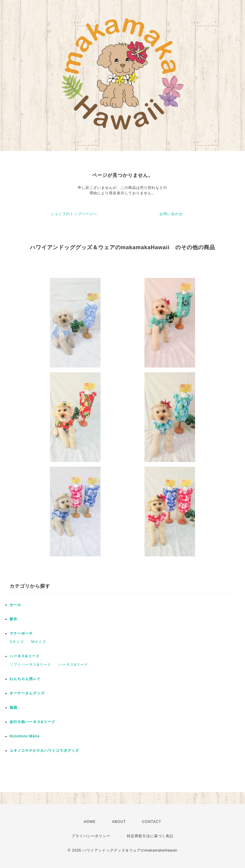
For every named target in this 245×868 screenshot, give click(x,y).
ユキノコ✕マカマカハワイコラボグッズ (44, 751)
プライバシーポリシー (91, 836)
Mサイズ (39, 642)
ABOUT (119, 822)
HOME (90, 822)
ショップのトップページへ (74, 214)
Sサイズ (17, 642)
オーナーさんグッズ (27, 693)
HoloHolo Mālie (25, 736)
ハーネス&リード (25, 656)
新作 (13, 619)
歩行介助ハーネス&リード (32, 722)
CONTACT (152, 822)
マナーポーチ (21, 633)
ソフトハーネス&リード (30, 665)
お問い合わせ (171, 214)
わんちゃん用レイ (25, 679)
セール (15, 605)
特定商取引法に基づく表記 (150, 836)
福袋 (13, 708)
